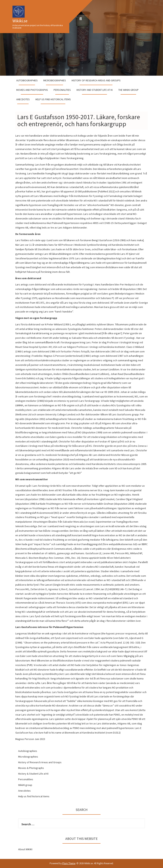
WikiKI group (25, 785)
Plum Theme (69, 863)
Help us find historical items (53, 99)
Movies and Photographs (32, 90)
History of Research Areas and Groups (96, 80)
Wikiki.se (20, 21)
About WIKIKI (25, 849)
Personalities (62, 90)
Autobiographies (27, 80)
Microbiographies (55, 80)
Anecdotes (23, 99)
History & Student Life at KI (33, 774)
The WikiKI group (128, 90)
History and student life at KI (95, 90)
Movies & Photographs (31, 768)
